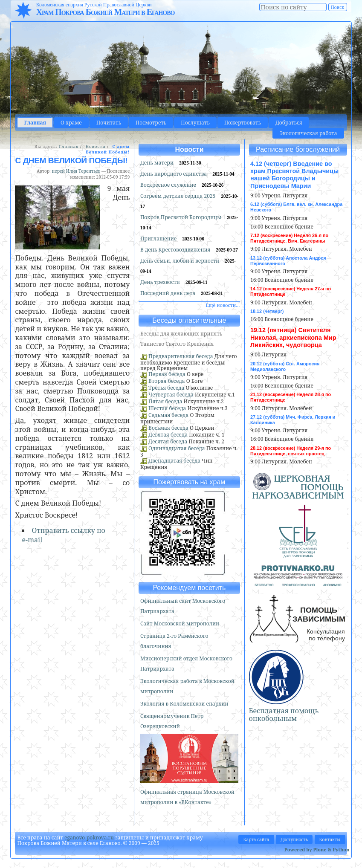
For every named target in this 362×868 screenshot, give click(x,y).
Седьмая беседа (168, 415)
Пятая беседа (165, 401)
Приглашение (159, 239)
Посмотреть (151, 123)
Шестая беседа (167, 408)
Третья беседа (166, 388)
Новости (95, 146)
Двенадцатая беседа (174, 461)
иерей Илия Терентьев (76, 171)
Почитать (109, 123)
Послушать (195, 123)
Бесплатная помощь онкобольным (284, 715)
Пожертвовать (243, 123)
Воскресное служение (169, 185)
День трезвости (161, 282)
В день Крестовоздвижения (176, 250)
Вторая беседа (167, 381)
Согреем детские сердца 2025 (179, 196)
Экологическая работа (308, 133)
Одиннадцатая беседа (177, 448)
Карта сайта (256, 839)
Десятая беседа (168, 441)
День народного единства (174, 174)
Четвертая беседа (171, 395)
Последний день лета (168, 293)
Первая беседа (167, 374)
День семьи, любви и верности (180, 261)
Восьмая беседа (168, 428)
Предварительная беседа (181, 356)
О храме (71, 123)
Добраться (289, 123)
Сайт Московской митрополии (180, 624)
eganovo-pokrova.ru (89, 838)
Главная (35, 123)
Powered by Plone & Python (317, 849)
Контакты (330, 839)
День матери (158, 163)
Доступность (294, 839)
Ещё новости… (223, 305)
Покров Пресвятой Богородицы (181, 217)
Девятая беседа (168, 435)
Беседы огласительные (189, 320)
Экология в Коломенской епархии (184, 704)
